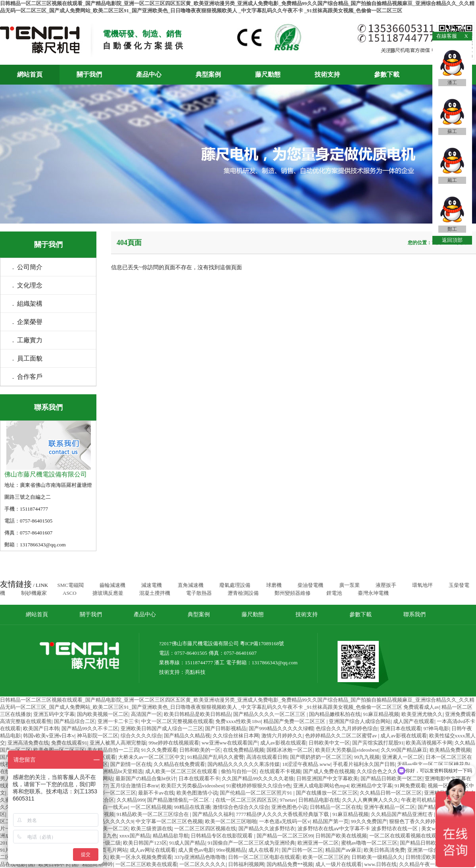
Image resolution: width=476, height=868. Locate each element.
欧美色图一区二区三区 (59, 750)
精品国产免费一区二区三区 (295, 721)
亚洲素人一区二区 (403, 757)
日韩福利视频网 (246, 864)
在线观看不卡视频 (280, 771)
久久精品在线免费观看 (179, 764)
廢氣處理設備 (235, 585)
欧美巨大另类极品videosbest (347, 750)
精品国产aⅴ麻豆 (344, 850)
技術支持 (327, 74)
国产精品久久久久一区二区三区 (270, 714)
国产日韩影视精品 (226, 728)
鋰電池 (334, 593)
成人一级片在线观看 (339, 864)
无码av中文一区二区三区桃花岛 (433, 764)
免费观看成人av (421, 707)
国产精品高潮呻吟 (92, 864)
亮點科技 (195, 672)
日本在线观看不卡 (199, 778)
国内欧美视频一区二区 (103, 714)
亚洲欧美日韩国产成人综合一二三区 (162, 728)
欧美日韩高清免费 (384, 850)
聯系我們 (415, 614)
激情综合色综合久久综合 (241, 807)
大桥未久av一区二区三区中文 (152, 757)
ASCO (70, 593)
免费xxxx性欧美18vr (238, 721)
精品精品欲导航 (171, 836)
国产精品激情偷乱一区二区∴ (180, 800)
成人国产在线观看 (414, 721)
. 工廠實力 (27, 340)
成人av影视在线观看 (403, 736)
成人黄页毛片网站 (107, 850)
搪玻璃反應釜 (108, 593)
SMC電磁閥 (70, 585)
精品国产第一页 (331, 821)
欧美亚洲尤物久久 (422, 714)
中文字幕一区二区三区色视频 (169, 821)
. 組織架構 (27, 304)
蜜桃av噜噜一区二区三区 (369, 843)
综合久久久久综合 (141, 736)
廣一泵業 (349, 585)
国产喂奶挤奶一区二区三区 (321, 757)
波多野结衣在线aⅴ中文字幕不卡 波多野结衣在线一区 (358, 828)
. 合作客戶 (27, 377)
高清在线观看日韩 (267, 757)
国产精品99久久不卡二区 (90, 728)
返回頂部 (452, 240)
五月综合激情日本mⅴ (134, 786)
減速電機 (152, 585)
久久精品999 (131, 800)
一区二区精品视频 (151, 807)
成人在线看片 (264, 850)
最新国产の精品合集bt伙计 (146, 778)
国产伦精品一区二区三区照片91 (256, 793)
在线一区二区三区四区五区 (246, 800)
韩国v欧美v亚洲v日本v (49, 736)
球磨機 (274, 585)
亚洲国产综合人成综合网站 (360, 721)
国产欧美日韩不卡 (49, 864)
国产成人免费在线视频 (329, 771)
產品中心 (149, 74)
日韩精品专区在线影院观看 (222, 836)
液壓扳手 (386, 585)
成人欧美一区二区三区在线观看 (182, 771)
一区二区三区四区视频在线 (205, 828)
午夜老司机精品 (419, 800)
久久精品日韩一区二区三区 (391, 793)
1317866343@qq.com (275, 663)
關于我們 (89, 74)
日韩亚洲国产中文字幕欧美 (327, 778)
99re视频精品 (231, 850)
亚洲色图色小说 (289, 807)
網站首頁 (30, 74)
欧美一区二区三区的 (326, 857)
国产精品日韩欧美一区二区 (392, 778)
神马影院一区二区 (98, 736)
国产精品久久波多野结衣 (267, 828)
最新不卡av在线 (156, 793)
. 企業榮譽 (27, 322)
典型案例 (208, 74)
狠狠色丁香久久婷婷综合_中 (422, 821)
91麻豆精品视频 (381, 714)
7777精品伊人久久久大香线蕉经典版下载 (283, 814)
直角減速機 (191, 585)
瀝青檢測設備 (243, 593)
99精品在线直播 (192, 807)
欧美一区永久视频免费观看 (141, 857)
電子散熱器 (199, 593)
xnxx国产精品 (135, 836)
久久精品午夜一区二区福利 (430, 864)
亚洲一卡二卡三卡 (118, 721)
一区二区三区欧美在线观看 (146, 864)
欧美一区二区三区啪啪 (231, 821)
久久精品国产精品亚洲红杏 (402, 814)
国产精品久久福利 (213, 814)
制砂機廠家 (34, 593)
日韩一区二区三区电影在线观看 (264, 857)
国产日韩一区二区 (302, 850)
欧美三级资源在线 (152, 828)
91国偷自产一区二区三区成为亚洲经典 (251, 843)
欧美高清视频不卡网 (429, 743)
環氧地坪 (422, 585)
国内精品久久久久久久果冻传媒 (244, 764)
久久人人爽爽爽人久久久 (370, 800)
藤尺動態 (268, 74)
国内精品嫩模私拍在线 (335, 714)
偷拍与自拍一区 (239, 771)
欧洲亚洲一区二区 (318, 843)
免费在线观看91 (69, 743)
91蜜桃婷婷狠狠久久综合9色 (258, 786)
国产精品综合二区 (75, 721)
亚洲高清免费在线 (28, 743)
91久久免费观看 (159, 750)
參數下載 (387, 74)
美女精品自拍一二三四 (113, 750)
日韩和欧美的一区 (200, 750)
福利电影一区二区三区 (110, 793)
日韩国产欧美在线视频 (341, 836)
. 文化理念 (27, 285)
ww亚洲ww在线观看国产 (230, 743)
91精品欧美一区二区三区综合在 (153, 814)
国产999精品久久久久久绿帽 (281, 728)
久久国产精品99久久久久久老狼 (258, 778)
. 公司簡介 (27, 267)
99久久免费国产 (369, 821)
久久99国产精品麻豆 (404, 750)
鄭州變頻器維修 (293, 593)
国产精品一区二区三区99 (285, 836)
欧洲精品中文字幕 (372, 786)
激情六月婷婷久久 (282, 736)
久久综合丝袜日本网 (236, 736)
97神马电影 (436, 728)
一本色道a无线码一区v (285, 821)
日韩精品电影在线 (319, 800)
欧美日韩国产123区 (145, 843)
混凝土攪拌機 (155, 593)
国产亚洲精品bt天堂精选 (115, 771)
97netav (288, 800)
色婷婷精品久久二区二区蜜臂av (342, 736)
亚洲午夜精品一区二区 (390, 807)
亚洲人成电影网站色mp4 (321, 786)
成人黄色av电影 (196, 850)
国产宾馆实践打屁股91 (378, 743)
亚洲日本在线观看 (401, 728)
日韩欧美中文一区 (329, 743)
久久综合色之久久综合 (382, 771)
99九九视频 (367, 757)
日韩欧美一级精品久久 (377, 857)
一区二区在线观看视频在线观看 (405, 836)
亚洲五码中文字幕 (54, 714)
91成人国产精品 (187, 843)
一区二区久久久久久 (202, 864)
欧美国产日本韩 (41, 728)
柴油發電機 (310, 585)
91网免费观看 (410, 786)
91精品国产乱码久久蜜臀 (216, 757)
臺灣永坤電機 (373, 593)
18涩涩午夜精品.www (306, 764)
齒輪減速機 (112, 585)
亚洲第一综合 (423, 850)
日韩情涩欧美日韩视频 (431, 857)
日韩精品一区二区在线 (336, 807)
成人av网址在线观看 (153, 850)
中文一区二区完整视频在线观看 (177, 721)
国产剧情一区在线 (131, 764)
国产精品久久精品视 (187, 736)
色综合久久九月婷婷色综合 (347, 728)
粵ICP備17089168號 (262, 643)
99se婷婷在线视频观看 (174, 743)
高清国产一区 (146, 714)
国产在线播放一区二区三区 (327, 793)
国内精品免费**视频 (290, 864)
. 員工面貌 (27, 358)
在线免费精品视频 (244, 750)
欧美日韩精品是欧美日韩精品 (197, 714)
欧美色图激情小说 (197, 793)
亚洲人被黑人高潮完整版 (118, 743)
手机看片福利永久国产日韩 (364, 764)
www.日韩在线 (381, 864)
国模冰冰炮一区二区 (290, 750)
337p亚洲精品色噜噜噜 (200, 857)
